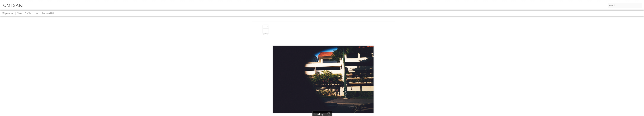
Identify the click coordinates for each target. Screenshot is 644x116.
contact (36, 13)
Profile (28, 13)
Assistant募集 (48, 13)
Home (20, 13)
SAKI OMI (336, 70)
